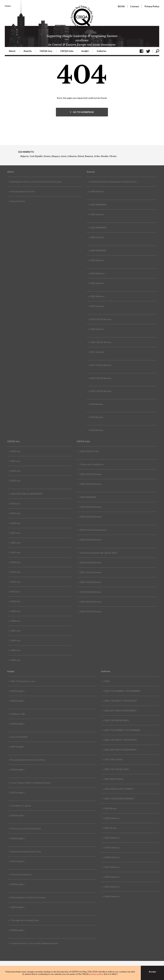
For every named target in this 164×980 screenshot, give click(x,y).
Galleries (102, 51)
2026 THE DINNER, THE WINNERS (122, 691)
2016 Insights (18, 770)
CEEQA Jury (46, 51)
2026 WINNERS (98, 205)
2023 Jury (16, 481)
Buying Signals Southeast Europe (28, 897)
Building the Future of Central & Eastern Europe (36, 182)
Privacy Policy (152, 6)
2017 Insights (18, 747)
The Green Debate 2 (21, 874)
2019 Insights (18, 701)
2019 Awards (97, 306)
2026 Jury (16, 451)
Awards (28, 51)
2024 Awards (97, 237)
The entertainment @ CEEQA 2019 (98, 553)
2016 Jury (16, 543)
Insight (85, 51)
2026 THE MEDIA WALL (117, 720)
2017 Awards (97, 352)
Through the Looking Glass (25, 920)
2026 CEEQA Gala (89, 451)
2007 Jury (16, 631)
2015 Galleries (112, 887)
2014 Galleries (112, 896)
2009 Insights (18, 907)
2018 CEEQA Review (101, 342)
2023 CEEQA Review (91, 507)
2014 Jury (16, 562)
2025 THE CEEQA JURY (116, 769)
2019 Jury (16, 513)
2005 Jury (16, 650)
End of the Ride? (19, 737)
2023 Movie (110, 828)
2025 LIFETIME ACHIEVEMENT (121, 750)
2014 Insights (18, 815)
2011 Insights (18, 861)
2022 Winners (97, 296)
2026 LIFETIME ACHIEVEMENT (27, 494)
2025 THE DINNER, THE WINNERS (122, 730)
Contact (135, 6)
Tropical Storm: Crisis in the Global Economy (34, 943)
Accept (152, 972)
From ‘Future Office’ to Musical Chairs (31, 783)
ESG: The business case (23, 681)
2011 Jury (16, 592)
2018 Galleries (112, 857)
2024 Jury (16, 471)
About (12, 51)
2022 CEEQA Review (91, 517)
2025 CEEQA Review (91, 474)
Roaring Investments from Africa (28, 760)
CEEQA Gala (67, 51)
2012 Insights (18, 838)
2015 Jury (16, 552)
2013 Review (97, 417)
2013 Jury (16, 572)
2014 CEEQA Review (91, 602)
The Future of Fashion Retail (26, 829)
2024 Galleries (112, 818)
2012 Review (97, 430)
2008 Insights (18, 930)
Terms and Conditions (92, 464)
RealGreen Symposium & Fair (26, 851)
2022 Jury (16, 503)
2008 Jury (16, 621)
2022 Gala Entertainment (93, 530)
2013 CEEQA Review (91, 611)
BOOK (121, 6)
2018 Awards (97, 329)
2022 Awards (97, 283)
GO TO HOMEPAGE (83, 112)
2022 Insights (18, 691)
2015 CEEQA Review (101, 391)
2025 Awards (97, 214)
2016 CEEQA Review (101, 378)
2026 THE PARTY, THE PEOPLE (121, 701)
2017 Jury (16, 533)
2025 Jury (16, 461)
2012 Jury (16, 582)
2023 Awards (97, 260)
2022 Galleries (112, 838)
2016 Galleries (112, 877)
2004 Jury (16, 660)
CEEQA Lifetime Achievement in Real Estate (113, 182)
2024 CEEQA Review (91, 484)
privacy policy (96, 974)
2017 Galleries (112, 867)
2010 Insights (18, 884)
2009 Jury (16, 611)
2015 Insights (18, 792)
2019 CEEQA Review (101, 319)
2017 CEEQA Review (101, 365)
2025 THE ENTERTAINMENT (119, 799)
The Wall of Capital (21, 806)
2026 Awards (97, 191)
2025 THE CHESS (113, 759)
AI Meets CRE (18, 714)
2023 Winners (97, 273)
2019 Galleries (112, 847)
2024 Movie (110, 808)
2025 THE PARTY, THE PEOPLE (121, 740)
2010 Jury (16, 601)
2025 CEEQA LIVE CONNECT (119, 789)
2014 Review (97, 404)
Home (8, 6)
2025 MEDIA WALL (114, 779)
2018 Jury (16, 523)
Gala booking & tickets (23, 191)
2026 (107, 681)
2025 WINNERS (98, 227)
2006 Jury (16, 640)
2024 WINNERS (98, 250)
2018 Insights (18, 724)
